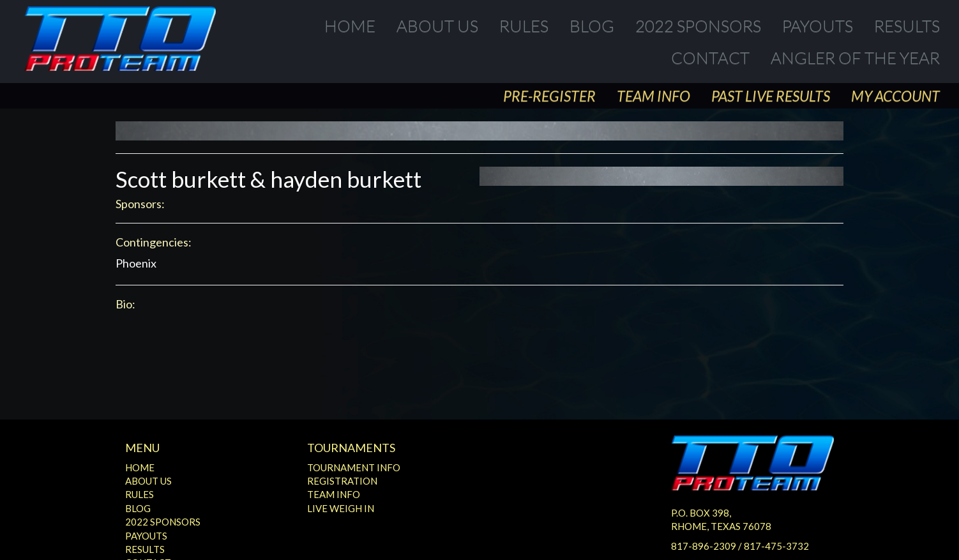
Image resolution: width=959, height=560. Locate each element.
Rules (524, 26)
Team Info (653, 96)
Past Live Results (771, 96)
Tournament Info (354, 467)
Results (907, 26)
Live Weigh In (341, 508)
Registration (342, 481)
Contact (710, 57)
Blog (592, 26)
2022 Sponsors (698, 26)
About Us (437, 26)
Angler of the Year (855, 57)
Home (350, 26)
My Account (895, 96)
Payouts (818, 26)
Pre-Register (549, 96)
